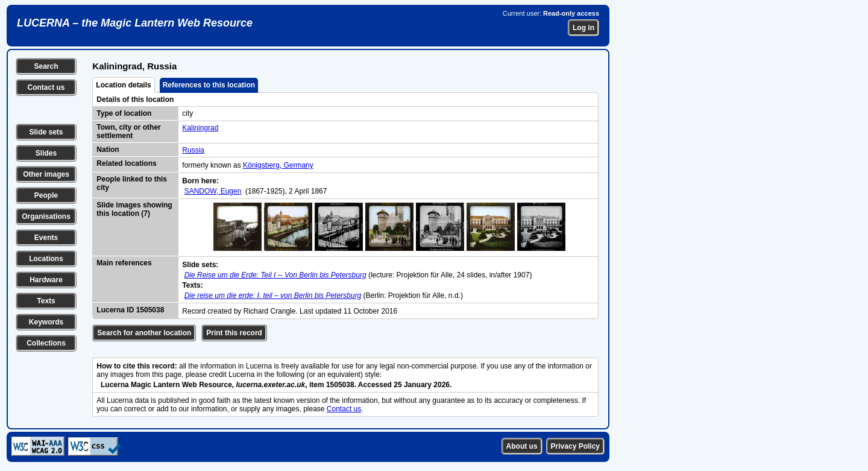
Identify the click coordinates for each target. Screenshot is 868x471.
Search (46, 66)
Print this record (234, 333)
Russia (193, 150)
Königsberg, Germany (278, 165)
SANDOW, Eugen (213, 191)
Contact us (46, 87)
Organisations (46, 217)
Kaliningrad (200, 128)
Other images (46, 174)
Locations (46, 259)
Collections (46, 343)
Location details (123, 85)
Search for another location (144, 333)
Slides (46, 153)
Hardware (46, 280)
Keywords (46, 322)
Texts (46, 301)
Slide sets (46, 132)
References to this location (209, 85)
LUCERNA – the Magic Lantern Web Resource (135, 23)
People (46, 195)
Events (46, 238)
